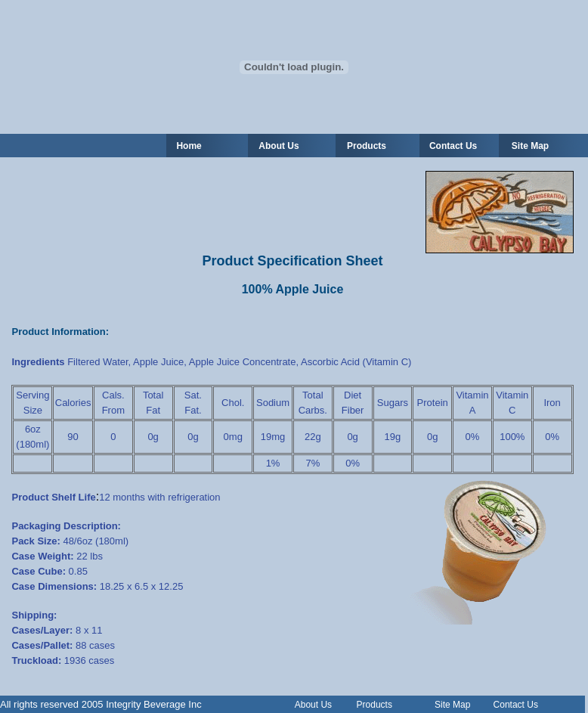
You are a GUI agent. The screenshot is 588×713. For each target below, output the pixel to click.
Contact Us (453, 146)
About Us (313, 705)
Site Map (530, 146)
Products (367, 146)
